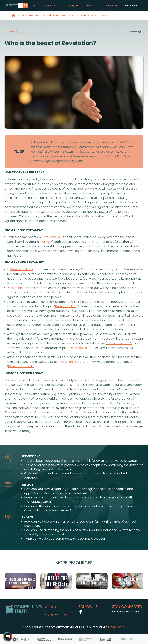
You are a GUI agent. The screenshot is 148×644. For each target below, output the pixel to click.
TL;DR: (20, 152)
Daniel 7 (46, 242)
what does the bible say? (24, 172)
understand (31, 456)
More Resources (74, 563)
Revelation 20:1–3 (80, 348)
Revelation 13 (43, 142)
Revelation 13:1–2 (22, 269)
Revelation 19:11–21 (119, 343)
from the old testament (24, 230)
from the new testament (24, 262)
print (136, 31)
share (13, 31)
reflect (28, 485)
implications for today (24, 373)
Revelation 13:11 (65, 306)
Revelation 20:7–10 (21, 366)
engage (28, 517)
